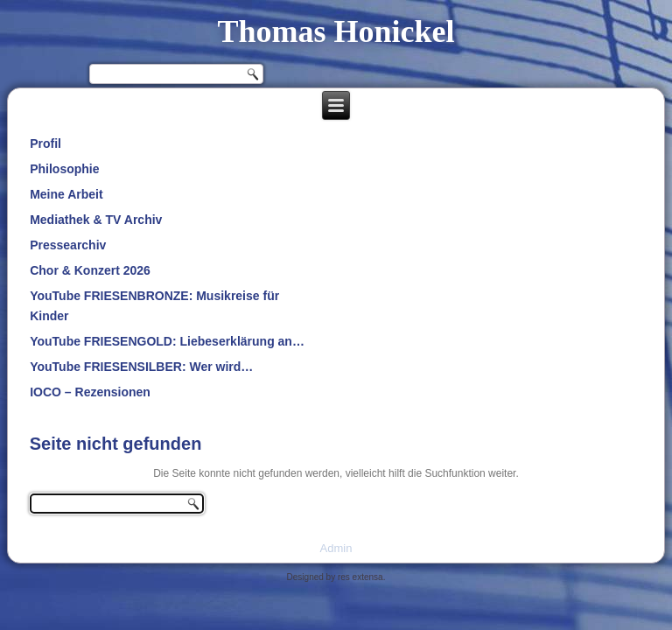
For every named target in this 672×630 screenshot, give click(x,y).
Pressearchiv (68, 245)
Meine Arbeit (66, 194)
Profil (45, 143)
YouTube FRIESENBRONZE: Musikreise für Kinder (154, 306)
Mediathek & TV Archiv (96, 220)
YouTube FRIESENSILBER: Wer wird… (141, 367)
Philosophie (64, 169)
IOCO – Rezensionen (90, 392)
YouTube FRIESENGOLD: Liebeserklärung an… (167, 341)
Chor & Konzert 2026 (90, 270)
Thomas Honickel (336, 31)
